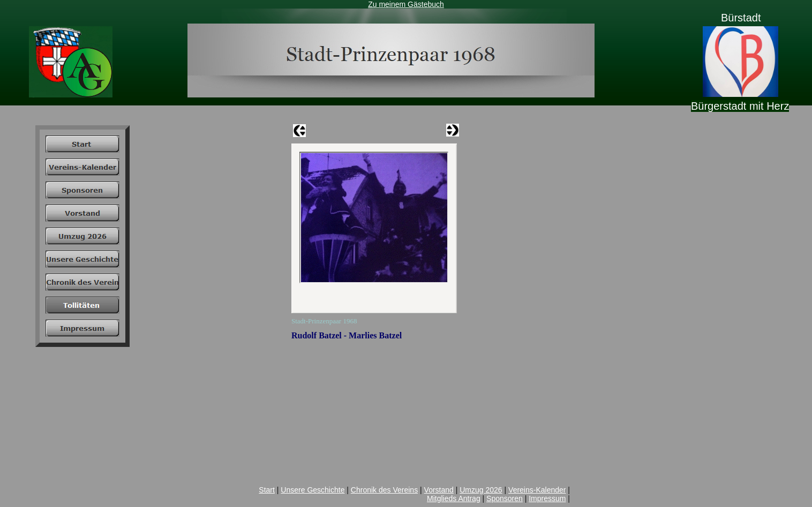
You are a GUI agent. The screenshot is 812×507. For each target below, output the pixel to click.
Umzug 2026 (481, 490)
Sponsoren (505, 498)
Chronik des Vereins (384, 490)
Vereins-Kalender (537, 490)
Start (267, 490)
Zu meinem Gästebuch (406, 4)
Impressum (547, 498)
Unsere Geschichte (313, 490)
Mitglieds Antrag (454, 498)
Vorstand (439, 490)
